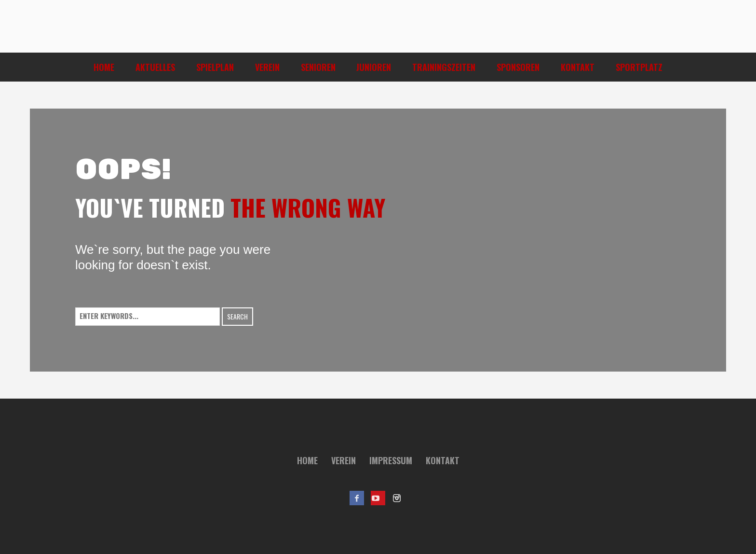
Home (307, 460)
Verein (344, 460)
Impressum (391, 460)
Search (237, 316)
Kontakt (443, 460)
